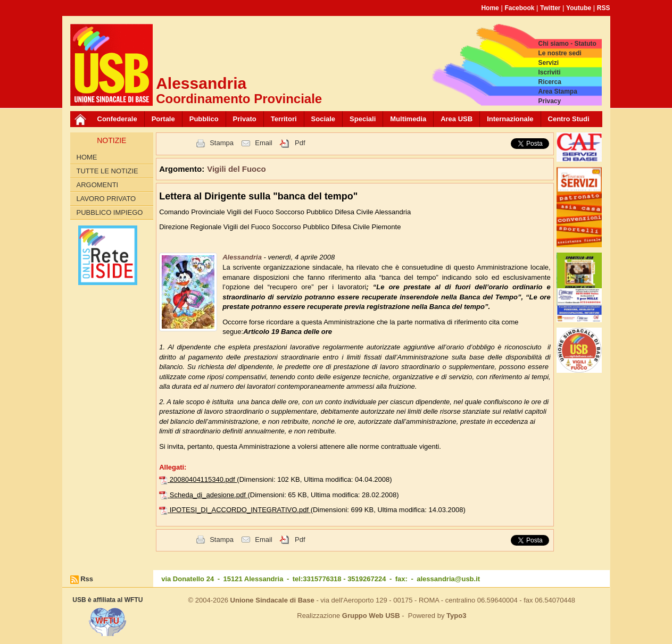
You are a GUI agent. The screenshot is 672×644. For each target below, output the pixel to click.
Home (490, 8)
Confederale (117, 119)
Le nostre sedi (559, 53)
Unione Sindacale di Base (272, 600)
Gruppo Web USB (371, 616)
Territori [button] (284, 119)
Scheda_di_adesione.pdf (209, 495)
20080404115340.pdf (204, 479)
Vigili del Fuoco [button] (237, 169)
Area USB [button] (457, 119)
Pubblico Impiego (110, 212)
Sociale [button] (323, 119)
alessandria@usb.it (448, 579)
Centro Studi (569, 119)
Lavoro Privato (106, 199)
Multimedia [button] (408, 119)
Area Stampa (557, 91)
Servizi (548, 63)
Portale (163, 119)
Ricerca (549, 82)
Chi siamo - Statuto (567, 44)
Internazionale (510, 119)
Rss (87, 579)
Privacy (549, 101)
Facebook (519, 8)
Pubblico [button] (204, 119)
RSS (604, 8)
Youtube (579, 8)
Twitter (550, 8)
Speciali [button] (363, 119)
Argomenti (98, 185)
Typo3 (456, 616)
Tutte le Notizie (107, 171)
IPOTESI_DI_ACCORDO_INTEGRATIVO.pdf (240, 510)
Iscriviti (549, 72)
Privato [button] (245, 119)
